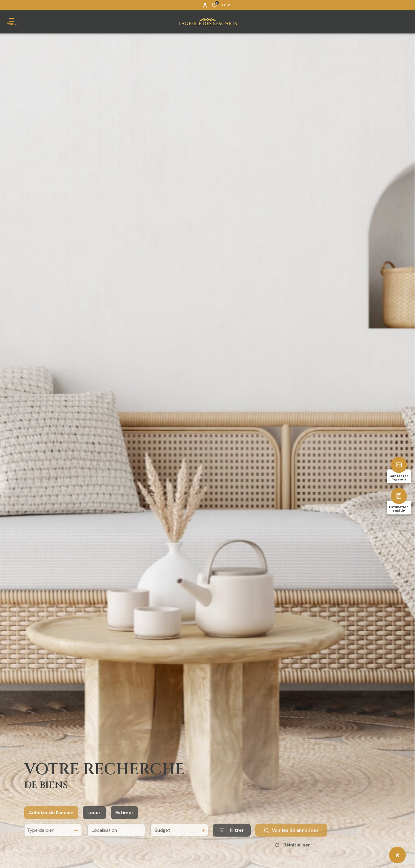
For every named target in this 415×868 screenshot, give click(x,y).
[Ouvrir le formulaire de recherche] (232, 839)
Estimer (124, 821)
